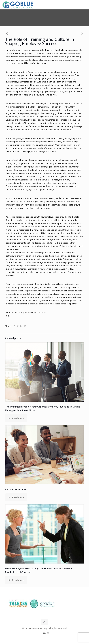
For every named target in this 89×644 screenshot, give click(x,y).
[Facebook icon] (41, 633)
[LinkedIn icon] (45, 633)
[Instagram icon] (48, 633)
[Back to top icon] (44, 622)
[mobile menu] (85, 5)
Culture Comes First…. (17, 489)
